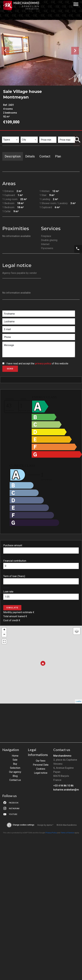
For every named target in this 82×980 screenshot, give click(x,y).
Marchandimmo (62, 756)
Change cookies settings (23, 825)
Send (10, 369)
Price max (66, 134)
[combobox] (11, 140)
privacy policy (43, 364)
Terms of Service (67, 833)
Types (7, 134)
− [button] (4, 635)
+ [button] (4, 630)
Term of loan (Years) (14, 576)
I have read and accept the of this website (37, 364)
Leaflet (78, 701)
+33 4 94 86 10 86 (63, 786)
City (25, 134)
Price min (47, 134)
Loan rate (8, 592)
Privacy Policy (51, 833)
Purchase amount (13, 545)
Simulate (12, 608)
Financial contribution (15, 561)
